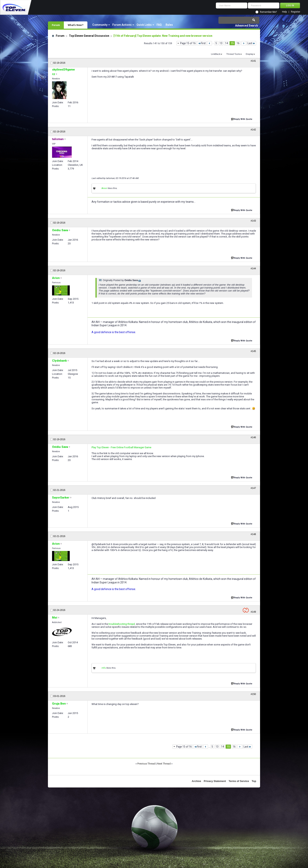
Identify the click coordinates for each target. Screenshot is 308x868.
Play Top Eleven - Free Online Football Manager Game (121, 447)
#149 (253, 612)
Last (251, 43)
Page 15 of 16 (188, 43)
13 (221, 43)
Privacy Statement (215, 781)
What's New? (76, 25)
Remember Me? (268, 12)
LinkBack (216, 54)
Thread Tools (233, 54)
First (202, 43)
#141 (253, 61)
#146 (253, 437)
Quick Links (144, 25)
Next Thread (164, 764)
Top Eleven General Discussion (89, 36)
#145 (253, 351)
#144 (253, 269)
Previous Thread (146, 764)
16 (238, 43)
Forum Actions (122, 25)
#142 (253, 130)
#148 (253, 534)
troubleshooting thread (122, 624)
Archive (196, 781)
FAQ (159, 25)
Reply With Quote (242, 119)
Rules (169, 25)
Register (296, 12)
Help (284, 12)
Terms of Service (239, 781)
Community (100, 25)
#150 (253, 694)
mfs (104, 668)
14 (226, 43)
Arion (104, 188)
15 (232, 43)
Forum (56, 25)
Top (254, 781)
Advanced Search (247, 26)
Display (249, 54)
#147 (253, 488)
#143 (253, 221)
